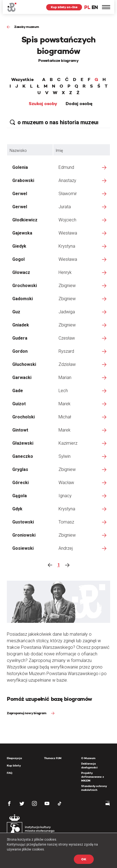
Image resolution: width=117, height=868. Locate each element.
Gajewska (22, 233)
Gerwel (20, 194)
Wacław (66, 483)
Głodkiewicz (25, 220)
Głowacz (21, 272)
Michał (65, 417)
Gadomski (23, 299)
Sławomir (68, 194)
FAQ (10, 773)
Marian (65, 377)
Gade (18, 391)
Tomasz (66, 522)
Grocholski (24, 417)
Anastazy (67, 180)
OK (84, 859)
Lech (63, 391)
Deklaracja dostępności (89, 766)
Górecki (21, 483)
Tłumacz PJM (53, 758)
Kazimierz (68, 443)
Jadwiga (67, 312)
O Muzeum (88, 758)
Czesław (67, 338)
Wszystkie (22, 80)
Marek (65, 404)
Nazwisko (18, 151)
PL (87, 7)
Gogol (18, 259)
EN (95, 7)
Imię (59, 151)
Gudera (20, 338)
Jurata (65, 207)
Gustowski (23, 522)
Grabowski (23, 180)
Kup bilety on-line (64, 7)
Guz (16, 312)
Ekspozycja (14, 758)
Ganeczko (23, 456)
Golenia (20, 167)
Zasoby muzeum (27, 27)
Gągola (20, 496)
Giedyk (19, 246)
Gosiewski (23, 548)
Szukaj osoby (43, 104)
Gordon (20, 351)
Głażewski (23, 443)
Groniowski (24, 535)
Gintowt (20, 430)
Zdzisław (67, 364)
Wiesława (68, 233)
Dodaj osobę (79, 104)
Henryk (65, 272)
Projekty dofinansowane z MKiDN (93, 777)
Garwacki (22, 377)
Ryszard (66, 351)
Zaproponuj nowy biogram (27, 713)
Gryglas (20, 469)
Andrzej (66, 548)
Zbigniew (67, 286)
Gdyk (17, 509)
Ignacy (65, 496)
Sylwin (65, 456)
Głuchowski (24, 364)
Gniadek (21, 325)
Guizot (19, 404)
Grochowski (25, 286)
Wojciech (67, 220)
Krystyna (67, 246)
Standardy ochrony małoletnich (94, 788)
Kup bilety (14, 766)
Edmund (66, 167)
